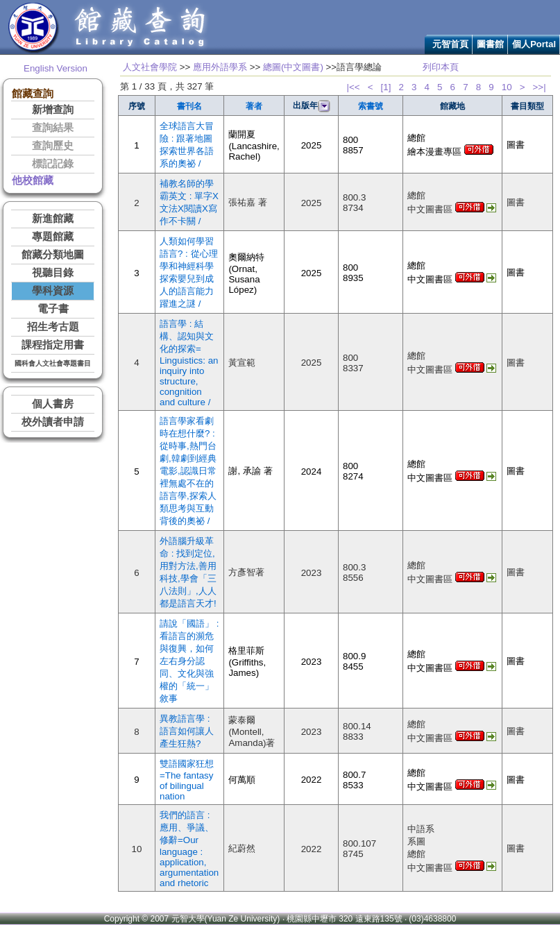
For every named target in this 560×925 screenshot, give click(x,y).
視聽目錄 (53, 273)
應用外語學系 (220, 67)
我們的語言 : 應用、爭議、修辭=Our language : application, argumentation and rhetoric (189, 849)
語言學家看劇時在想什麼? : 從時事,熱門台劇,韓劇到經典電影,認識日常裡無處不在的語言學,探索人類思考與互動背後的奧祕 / (188, 471)
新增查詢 (53, 110)
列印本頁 (441, 67)
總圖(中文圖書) (293, 67)
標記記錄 (53, 164)
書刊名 (189, 106)
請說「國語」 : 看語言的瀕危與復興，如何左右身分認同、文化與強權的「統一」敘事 (189, 661)
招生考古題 (53, 327)
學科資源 (53, 291)
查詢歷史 (53, 146)
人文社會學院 (150, 67)
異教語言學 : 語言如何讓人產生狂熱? (187, 731)
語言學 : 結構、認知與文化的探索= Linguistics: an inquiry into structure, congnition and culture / (189, 363)
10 (507, 87)
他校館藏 (33, 180)
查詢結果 (53, 128)
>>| (540, 87)
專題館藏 (53, 237)
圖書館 (490, 44)
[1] (386, 87)
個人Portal (534, 44)
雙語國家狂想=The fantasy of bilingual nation (187, 780)
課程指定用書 (53, 345)
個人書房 (53, 404)
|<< (353, 87)
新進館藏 (53, 219)
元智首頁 (450, 44)
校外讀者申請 (53, 422)
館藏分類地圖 (53, 255)
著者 (254, 106)
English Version (56, 68)
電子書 (53, 309)
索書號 (371, 106)
